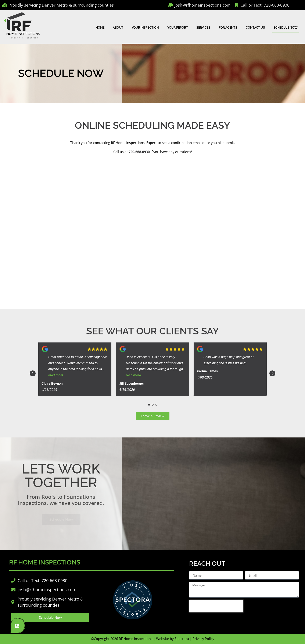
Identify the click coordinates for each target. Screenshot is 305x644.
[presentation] (216, 606)
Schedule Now (286, 27)
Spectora (182, 639)
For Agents (228, 27)
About (118, 27)
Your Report (178, 27)
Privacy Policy (203, 639)
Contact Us (255, 27)
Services (203, 27)
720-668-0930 (139, 152)
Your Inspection (145, 27)
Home (100, 27)
